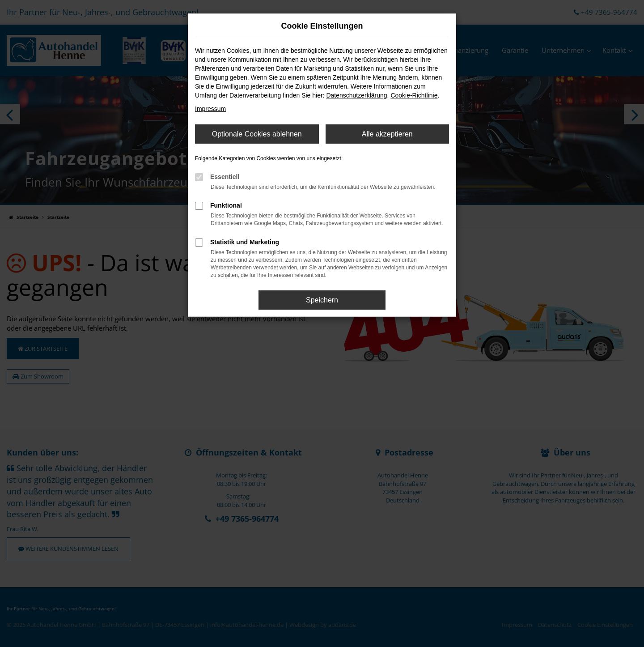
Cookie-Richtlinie (414, 95)
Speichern (322, 300)
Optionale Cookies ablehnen (257, 134)
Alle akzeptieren (387, 134)
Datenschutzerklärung (356, 95)
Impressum (210, 109)
